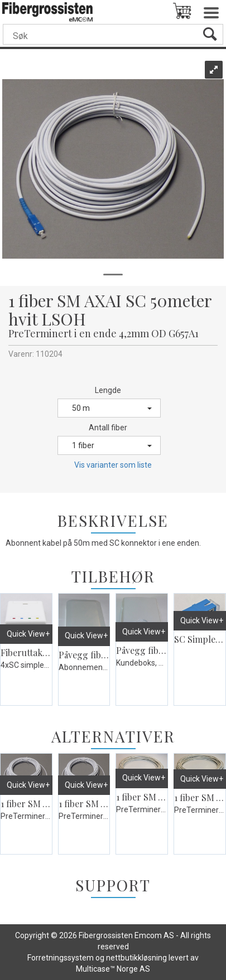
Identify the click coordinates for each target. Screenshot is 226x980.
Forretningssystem (61, 958)
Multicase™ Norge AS (113, 969)
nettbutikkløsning (136, 958)
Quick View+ (28, 634)
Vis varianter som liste (113, 465)
